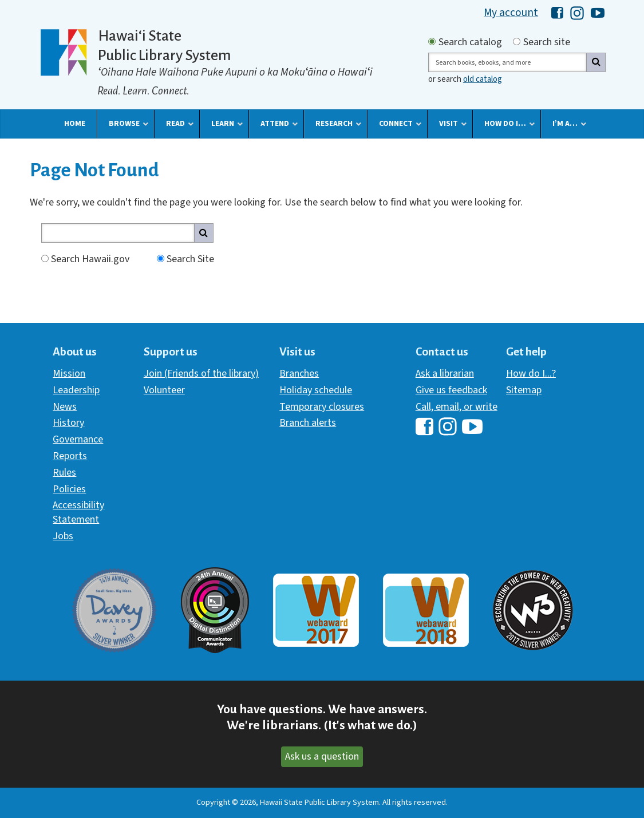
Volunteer (164, 390)
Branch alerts (308, 423)
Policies (69, 489)
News (65, 407)
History (68, 423)
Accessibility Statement (78, 512)
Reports (70, 456)
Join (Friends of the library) (201, 374)
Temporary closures (322, 407)
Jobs (63, 536)
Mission (69, 374)
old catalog (483, 79)
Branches (299, 374)
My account (511, 13)
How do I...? (531, 374)
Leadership (76, 390)
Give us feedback (451, 390)
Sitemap (524, 390)
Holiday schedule (316, 390)
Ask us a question (322, 756)
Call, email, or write (457, 407)
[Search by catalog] (432, 42)
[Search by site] (517, 42)
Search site (547, 42)
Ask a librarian (445, 374)
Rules (64, 473)
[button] (75, 124)
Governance (78, 439)
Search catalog (470, 42)
